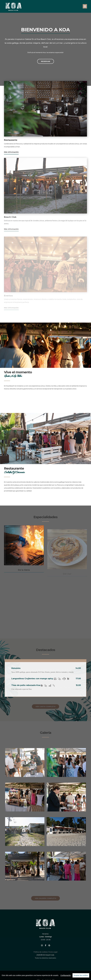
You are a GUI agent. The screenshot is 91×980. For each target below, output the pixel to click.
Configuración (66, 975)
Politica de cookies (41, 952)
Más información (11, 152)
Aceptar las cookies (81, 975)
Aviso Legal (53, 952)
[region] (45, 975)
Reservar (46, 61)
